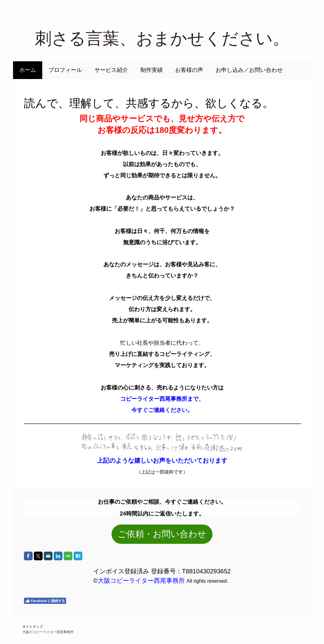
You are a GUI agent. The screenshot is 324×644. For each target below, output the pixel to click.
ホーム (28, 70)
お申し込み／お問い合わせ (249, 70)
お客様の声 (189, 70)
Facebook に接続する (45, 601)
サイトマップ (33, 627)
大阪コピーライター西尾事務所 (141, 581)
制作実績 (152, 70)
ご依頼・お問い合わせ (162, 534)
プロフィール (65, 70)
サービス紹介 (111, 70)
